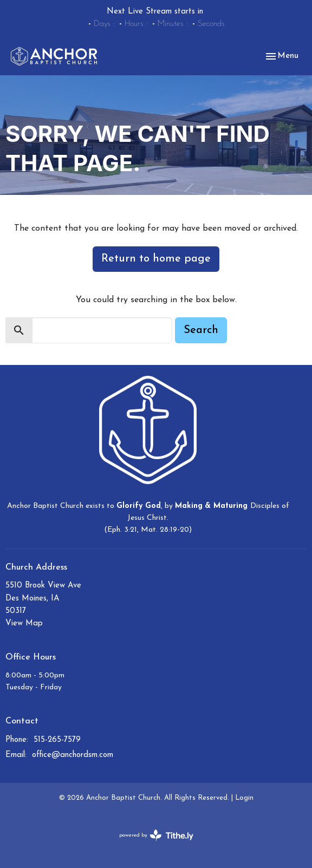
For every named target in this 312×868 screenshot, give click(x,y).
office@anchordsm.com (73, 755)
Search (201, 330)
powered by (156, 835)
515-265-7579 (57, 740)
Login (244, 798)
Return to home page (156, 259)
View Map (24, 624)
